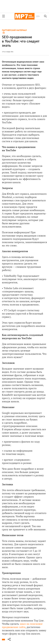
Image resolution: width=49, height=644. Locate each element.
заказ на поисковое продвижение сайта (22, 625)
